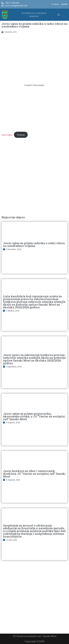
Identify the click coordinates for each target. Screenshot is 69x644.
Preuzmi (21, 135)
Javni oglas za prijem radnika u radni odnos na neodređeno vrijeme (34, 244)
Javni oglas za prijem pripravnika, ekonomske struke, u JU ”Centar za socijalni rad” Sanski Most (34, 416)
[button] (59, 15)
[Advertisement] (34, 178)
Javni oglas (7, 135)
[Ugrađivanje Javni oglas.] (34, 85)
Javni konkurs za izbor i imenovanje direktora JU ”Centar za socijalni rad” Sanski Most (34, 474)
